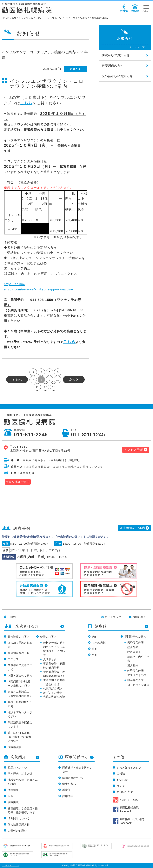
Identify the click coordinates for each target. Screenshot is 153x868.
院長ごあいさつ (17, 768)
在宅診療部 (99, 643)
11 (37, 387)
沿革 (10, 796)
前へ (19, 380)
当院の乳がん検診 (54, 697)
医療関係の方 (77, 757)
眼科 (95, 649)
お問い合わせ (141, 617)
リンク (121, 786)
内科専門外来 (136, 642)
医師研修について (73, 778)
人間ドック (50, 659)
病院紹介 (18, 757)
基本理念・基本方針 (20, 774)
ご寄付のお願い (17, 831)
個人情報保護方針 (19, 825)
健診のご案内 (48, 637)
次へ (72, 380)
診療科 (101, 626)
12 (46, 387)
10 (58, 380)
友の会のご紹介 (129, 800)
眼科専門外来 (136, 680)
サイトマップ (113, 617)
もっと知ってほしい (129, 768)
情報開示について (19, 818)
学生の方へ (69, 784)
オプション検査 (53, 693)
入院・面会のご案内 (20, 675)
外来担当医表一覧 (19, 653)
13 (54, 387)
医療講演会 (15, 747)
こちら (26, 103)
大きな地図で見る (18, 482)
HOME (13, 617)
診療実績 (13, 802)
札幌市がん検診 (53, 688)
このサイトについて (11, 865)
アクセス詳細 (134, 450)
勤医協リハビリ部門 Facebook (132, 821)
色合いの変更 (125, 792)
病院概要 (13, 790)
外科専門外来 (136, 670)
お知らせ (122, 780)
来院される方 (27, 626)
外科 (95, 655)
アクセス (13, 659)
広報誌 (121, 774)
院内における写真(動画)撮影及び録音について (20, 737)
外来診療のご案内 (132, 528)
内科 (95, 637)
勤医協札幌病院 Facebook (129, 809)
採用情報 (68, 796)
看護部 (66, 790)
